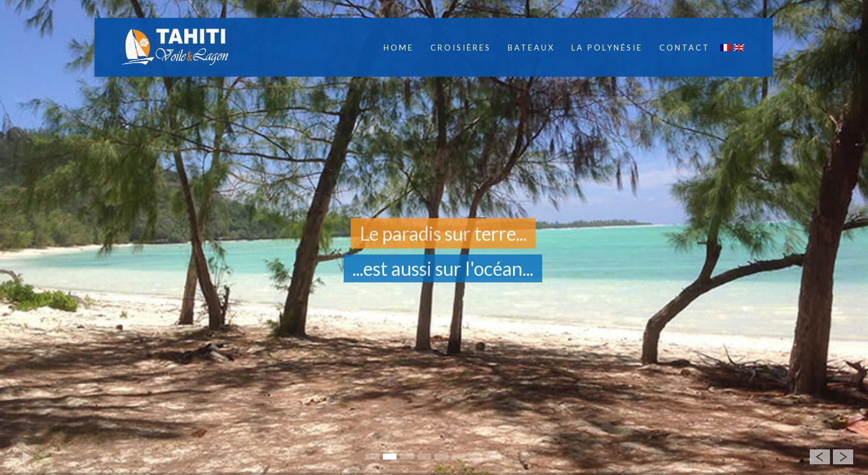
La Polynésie (607, 48)
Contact (685, 48)
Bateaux (531, 48)
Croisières (461, 48)
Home (399, 48)
